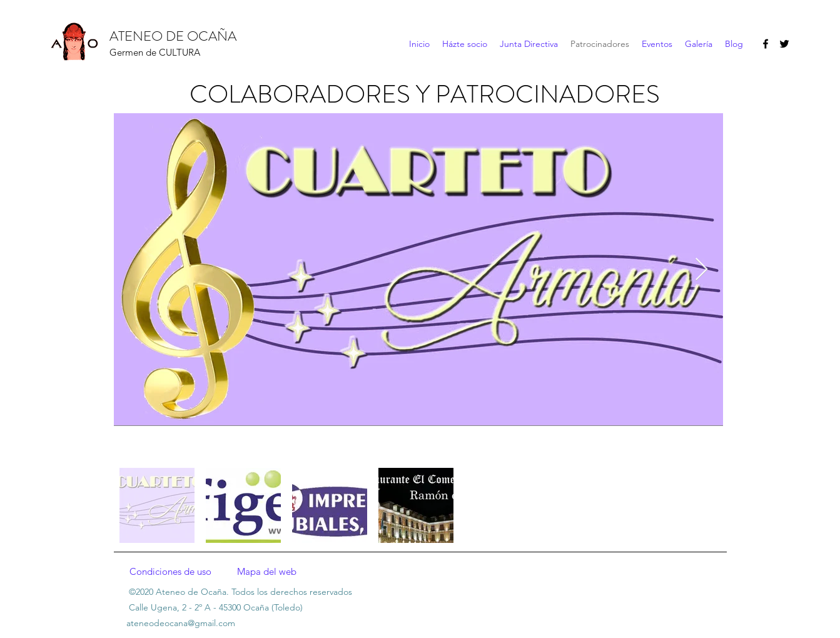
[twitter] (784, 44)
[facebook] (766, 44)
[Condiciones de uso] (171, 572)
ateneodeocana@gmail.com (181, 623)
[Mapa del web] (267, 572)
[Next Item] (701, 270)
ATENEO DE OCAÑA (173, 36)
